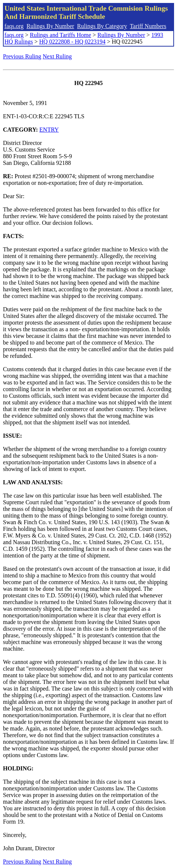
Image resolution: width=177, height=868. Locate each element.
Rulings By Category (102, 26)
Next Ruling (57, 56)
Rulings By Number (50, 26)
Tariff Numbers (148, 26)
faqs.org (14, 26)
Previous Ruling (22, 56)
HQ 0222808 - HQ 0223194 (72, 42)
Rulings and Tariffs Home (61, 35)
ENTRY (49, 130)
